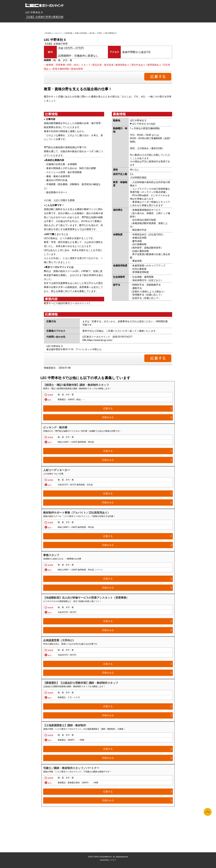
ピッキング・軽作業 (55, 427)
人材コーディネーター (57, 470)
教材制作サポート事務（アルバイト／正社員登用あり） (77, 513)
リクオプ (113, 860)
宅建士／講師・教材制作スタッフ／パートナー (71, 768)
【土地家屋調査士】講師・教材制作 (65, 725)
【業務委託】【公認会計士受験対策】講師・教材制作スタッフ (81, 683)
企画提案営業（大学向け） (59, 640)
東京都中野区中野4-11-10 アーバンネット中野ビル (74, 349)
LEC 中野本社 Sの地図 (144, 124)
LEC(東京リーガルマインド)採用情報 (59, 33)
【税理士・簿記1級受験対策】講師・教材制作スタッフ (76, 385)
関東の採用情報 (81, 33)
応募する (108, 408)
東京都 (92, 33)
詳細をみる (108, 417)
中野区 (100, 33)
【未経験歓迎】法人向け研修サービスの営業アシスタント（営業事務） (86, 598)
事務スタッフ (51, 555)
